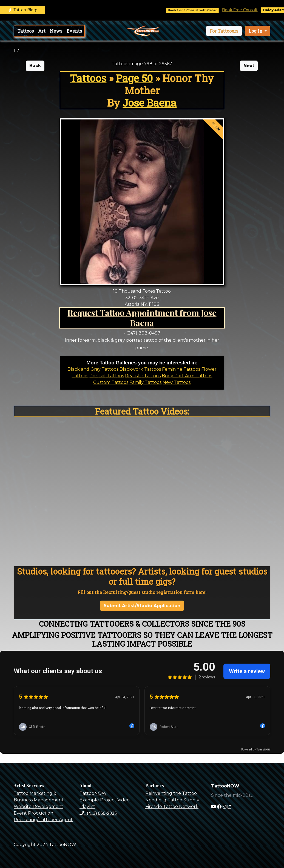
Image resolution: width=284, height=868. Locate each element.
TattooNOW (93, 793)
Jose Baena (150, 103)
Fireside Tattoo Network (172, 806)
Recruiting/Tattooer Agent (43, 820)
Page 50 (134, 78)
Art (42, 31)
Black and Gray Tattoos (93, 369)
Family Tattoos (145, 382)
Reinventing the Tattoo (171, 793)
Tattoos (26, 31)
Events (74, 31)
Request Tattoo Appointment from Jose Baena (142, 318)
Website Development (39, 806)
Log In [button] (256, 31)
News (56, 31)
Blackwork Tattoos (140, 369)
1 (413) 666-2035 (98, 813)
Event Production (33, 813)
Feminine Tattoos (181, 369)
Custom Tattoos (111, 382)
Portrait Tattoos (107, 376)
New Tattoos (177, 382)
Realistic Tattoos (143, 376)
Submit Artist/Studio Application (142, 606)
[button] (224, 31)
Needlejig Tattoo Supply (172, 800)
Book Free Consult (244, 10)
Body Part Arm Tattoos (187, 376)
